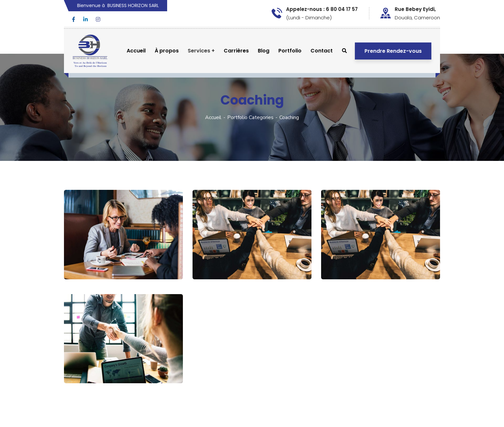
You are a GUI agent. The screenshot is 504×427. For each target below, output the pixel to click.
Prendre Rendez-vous (393, 51)
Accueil (213, 117)
